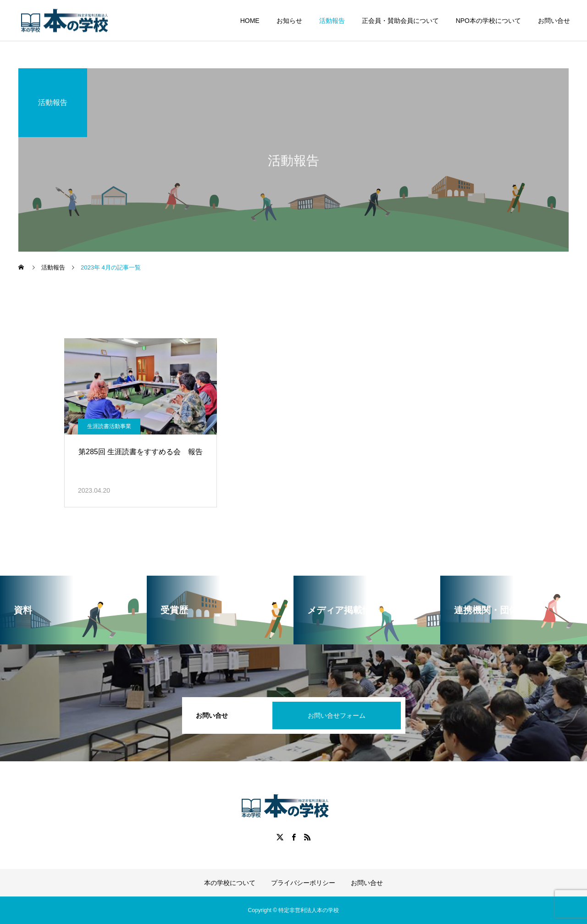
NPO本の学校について (488, 21)
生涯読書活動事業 (109, 426)
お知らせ (289, 21)
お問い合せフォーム (337, 715)
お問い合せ (554, 21)
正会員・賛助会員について (400, 21)
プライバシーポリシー (303, 883)
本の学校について (230, 883)
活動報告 (332, 21)
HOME (250, 21)
